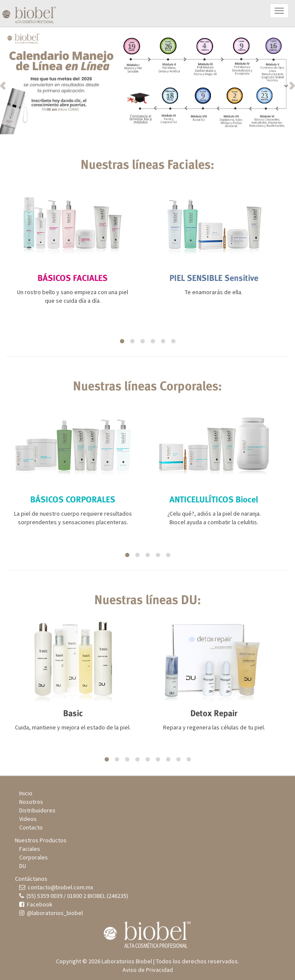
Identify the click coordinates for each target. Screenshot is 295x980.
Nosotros (31, 802)
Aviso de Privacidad (148, 970)
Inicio (26, 793)
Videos (28, 819)
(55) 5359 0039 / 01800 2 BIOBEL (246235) (74, 896)
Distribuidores (37, 810)
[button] (22, 81)
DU (23, 866)
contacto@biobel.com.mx (56, 887)
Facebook (36, 904)
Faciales (30, 849)
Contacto (31, 827)
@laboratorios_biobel (51, 913)
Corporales (34, 857)
